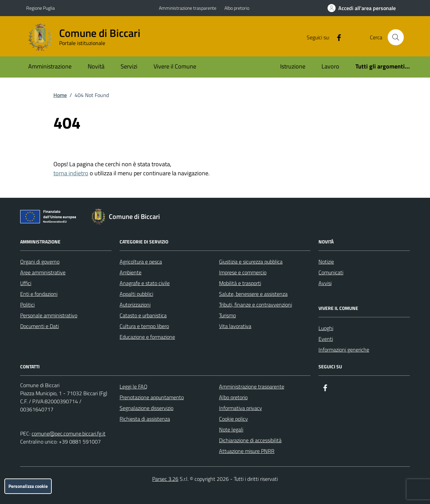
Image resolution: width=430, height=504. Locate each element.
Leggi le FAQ (134, 386)
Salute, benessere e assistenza (253, 294)
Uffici (26, 283)
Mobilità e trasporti (240, 283)
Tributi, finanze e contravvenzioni (255, 305)
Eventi (326, 339)
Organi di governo (40, 262)
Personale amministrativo (49, 315)
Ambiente (131, 272)
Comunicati (331, 272)
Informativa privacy (241, 408)
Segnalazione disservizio (146, 408)
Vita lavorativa (235, 326)
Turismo (227, 315)
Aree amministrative (43, 272)
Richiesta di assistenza (145, 419)
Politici (27, 305)
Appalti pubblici (136, 294)
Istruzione (293, 66)
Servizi (129, 66)
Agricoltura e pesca (141, 262)
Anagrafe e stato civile (145, 283)
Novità (96, 66)
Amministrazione (50, 66)
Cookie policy (233, 419)
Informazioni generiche (344, 350)
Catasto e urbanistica (143, 315)
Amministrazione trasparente (188, 8)
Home (60, 95)
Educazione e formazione (147, 337)
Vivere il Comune (175, 66)
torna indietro (71, 173)
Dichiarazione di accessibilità (250, 440)
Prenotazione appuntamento (152, 397)
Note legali (231, 429)
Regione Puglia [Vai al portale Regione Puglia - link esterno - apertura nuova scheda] (40, 8)
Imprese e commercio (243, 272)
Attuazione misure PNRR (247, 451)
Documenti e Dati (39, 326)
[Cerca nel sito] (396, 37)
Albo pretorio (237, 8)
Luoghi (326, 328)
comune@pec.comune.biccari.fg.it (69, 433)
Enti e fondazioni (39, 294)
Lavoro (330, 66)
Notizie (326, 262)
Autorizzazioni (135, 305)
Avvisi (325, 283)
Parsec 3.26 (165, 479)
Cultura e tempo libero (144, 326)
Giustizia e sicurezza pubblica (251, 262)
